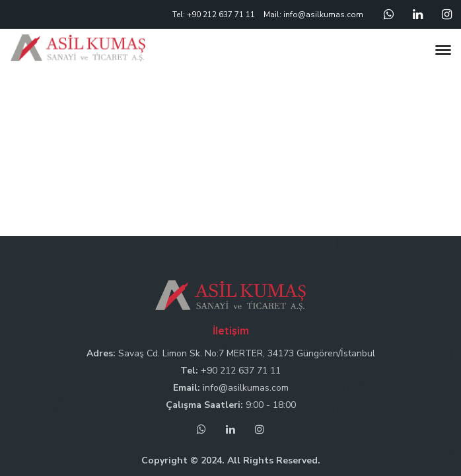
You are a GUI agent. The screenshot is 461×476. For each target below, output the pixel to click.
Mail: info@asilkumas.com (313, 15)
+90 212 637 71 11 (241, 371)
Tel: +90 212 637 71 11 (214, 15)
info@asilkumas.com (246, 388)
